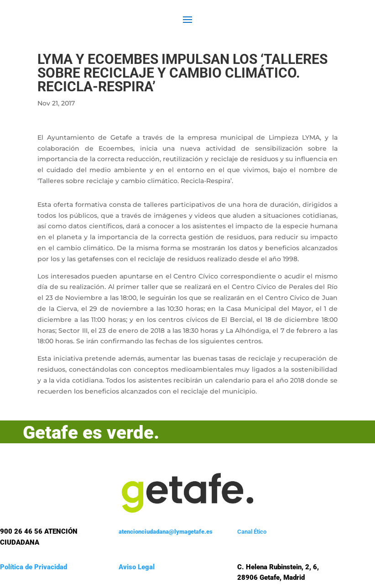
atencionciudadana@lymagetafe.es (166, 532)
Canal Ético (252, 532)
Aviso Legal (137, 567)
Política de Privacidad (34, 567)
